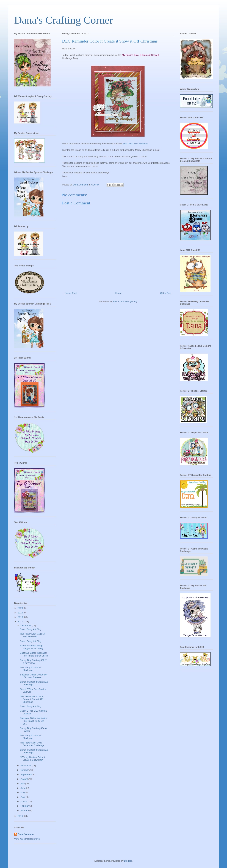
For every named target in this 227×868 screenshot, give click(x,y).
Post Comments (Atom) (125, 301)
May (23, 792)
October (25, 770)
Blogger (128, 861)
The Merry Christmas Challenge (31, 669)
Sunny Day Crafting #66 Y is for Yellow (33, 662)
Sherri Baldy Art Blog (31, 629)
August (24, 779)
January (25, 811)
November (26, 766)
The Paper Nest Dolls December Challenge (32, 744)
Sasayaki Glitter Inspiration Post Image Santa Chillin (34, 654)
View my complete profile (27, 839)
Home (119, 293)
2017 (21, 622)
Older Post (166, 293)
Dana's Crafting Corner (64, 20)
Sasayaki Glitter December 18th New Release (34, 676)
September (27, 775)
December (26, 625)
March (24, 801)
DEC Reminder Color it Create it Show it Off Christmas (32, 699)
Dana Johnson (26, 834)
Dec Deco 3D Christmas (135, 144)
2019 (21, 613)
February (26, 806)
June (23, 788)
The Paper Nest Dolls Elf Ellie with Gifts (32, 635)
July (23, 784)
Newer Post (71, 293)
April (23, 797)
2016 (21, 816)
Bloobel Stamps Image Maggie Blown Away (31, 647)
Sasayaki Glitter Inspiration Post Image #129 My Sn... (34, 721)
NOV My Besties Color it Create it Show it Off (32, 759)
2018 (21, 617)
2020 (21, 608)
